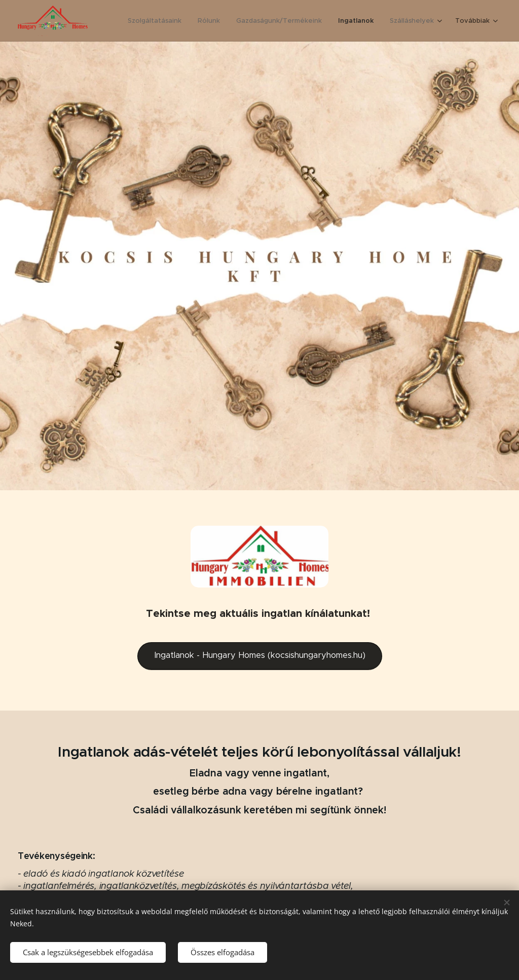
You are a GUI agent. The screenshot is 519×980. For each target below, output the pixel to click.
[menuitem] (156, 21)
